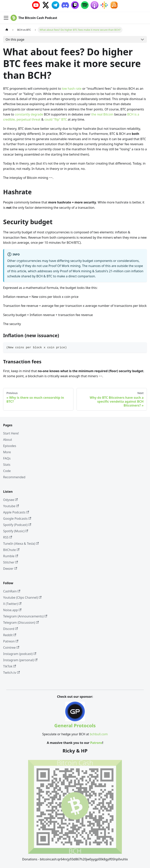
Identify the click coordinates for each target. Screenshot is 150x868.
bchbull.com (99, 734)
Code (7, 471)
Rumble (11, 556)
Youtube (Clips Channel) (22, 597)
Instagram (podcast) (20, 654)
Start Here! (11, 433)
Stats (7, 465)
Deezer (10, 569)
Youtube (11, 506)
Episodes (10, 446)
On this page (15, 39)
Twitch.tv (11, 673)
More (7, 452)
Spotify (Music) (16, 531)
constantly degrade (29, 114)
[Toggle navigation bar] (6, 18)
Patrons (96, 743)
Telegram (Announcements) (25, 616)
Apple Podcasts (16, 512)
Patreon (11, 641)
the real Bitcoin (102, 114)
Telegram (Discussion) (21, 623)
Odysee (10, 500)
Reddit (10, 635)
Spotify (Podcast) (17, 525)
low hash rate (72, 89)
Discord (10, 629)
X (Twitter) (12, 604)
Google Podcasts (17, 519)
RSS (8, 537)
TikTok (10, 666)
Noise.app (12, 610)
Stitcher (11, 562)
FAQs (7, 458)
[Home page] (7, 30)
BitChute (11, 550)
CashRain (12, 591)
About (8, 440)
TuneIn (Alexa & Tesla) (21, 544)
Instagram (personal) (20, 660)
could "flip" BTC (56, 119)
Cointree (11, 648)
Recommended (14, 477)
